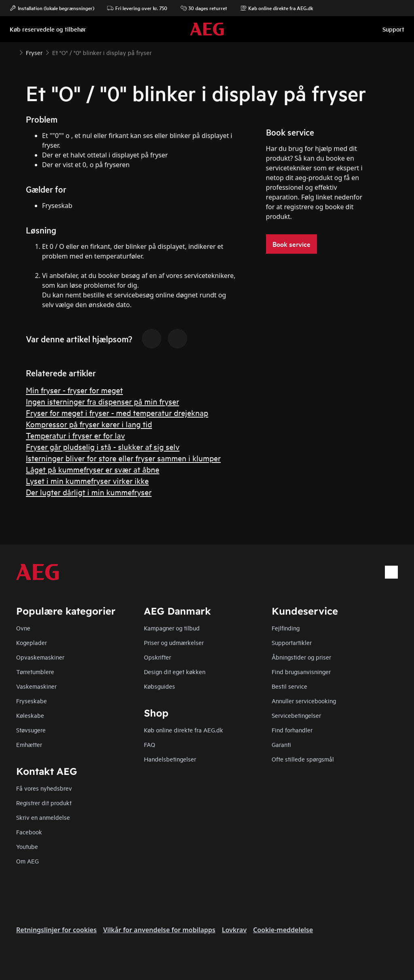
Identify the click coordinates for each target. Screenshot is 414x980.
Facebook (29, 832)
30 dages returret (204, 8)
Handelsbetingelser (170, 759)
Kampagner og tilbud (172, 628)
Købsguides (159, 686)
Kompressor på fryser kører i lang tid (89, 424)
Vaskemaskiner (36, 686)
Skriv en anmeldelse (43, 817)
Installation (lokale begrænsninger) (52, 8)
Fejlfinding (286, 628)
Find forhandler (292, 730)
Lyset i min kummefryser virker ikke (87, 480)
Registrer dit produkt (44, 803)
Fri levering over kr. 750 (137, 8)
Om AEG (27, 861)
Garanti (281, 744)
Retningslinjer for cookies (56, 930)
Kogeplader (32, 642)
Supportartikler (292, 642)
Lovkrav (234, 930)
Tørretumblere (35, 671)
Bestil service (289, 686)
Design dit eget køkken (175, 671)
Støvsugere (31, 730)
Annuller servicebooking (304, 701)
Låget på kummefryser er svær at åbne (93, 469)
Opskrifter (157, 657)
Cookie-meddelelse (283, 930)
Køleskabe (30, 715)
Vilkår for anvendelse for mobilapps (159, 930)
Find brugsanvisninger (301, 671)
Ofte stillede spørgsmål (303, 759)
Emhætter (29, 744)
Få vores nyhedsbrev (44, 788)
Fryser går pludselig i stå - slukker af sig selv (103, 447)
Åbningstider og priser (301, 657)
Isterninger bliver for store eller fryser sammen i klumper (123, 458)
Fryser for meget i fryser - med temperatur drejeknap (117, 413)
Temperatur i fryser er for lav (75, 435)
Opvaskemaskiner (40, 657)
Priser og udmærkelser (174, 642)
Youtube (27, 846)
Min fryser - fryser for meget (74, 390)
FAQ (150, 744)
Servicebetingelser (296, 715)
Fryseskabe (32, 701)
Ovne (23, 628)
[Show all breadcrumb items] (13, 52)
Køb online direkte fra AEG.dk (184, 730)
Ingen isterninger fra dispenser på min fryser (102, 401)
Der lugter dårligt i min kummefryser (89, 492)
